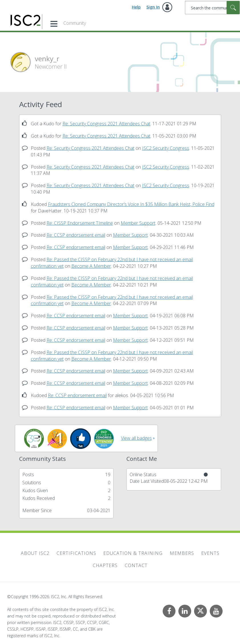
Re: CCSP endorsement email (76, 235)
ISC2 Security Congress (166, 148)
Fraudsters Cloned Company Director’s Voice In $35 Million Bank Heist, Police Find (131, 204)
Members (182, 553)
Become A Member (91, 266)
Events (210, 553)
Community (75, 23)
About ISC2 (35, 553)
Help (136, 7)
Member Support (138, 223)
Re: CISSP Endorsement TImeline (80, 223)
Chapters (105, 565)
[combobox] (212, 8)
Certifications (76, 553)
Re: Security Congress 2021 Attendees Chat (106, 124)
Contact (136, 565)
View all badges (136, 438)
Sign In (153, 7)
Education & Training (133, 553)
